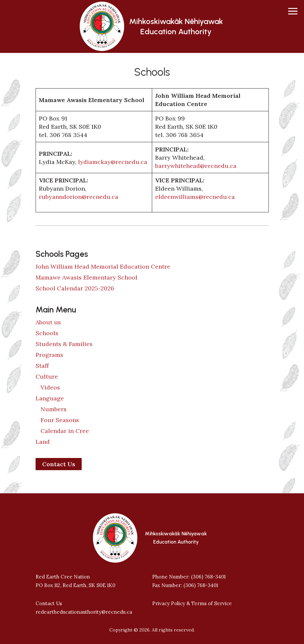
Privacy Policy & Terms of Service (192, 603)
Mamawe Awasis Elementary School (86, 277)
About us (48, 322)
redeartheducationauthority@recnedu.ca (84, 612)
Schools (47, 333)
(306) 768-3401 (208, 577)
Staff (42, 366)
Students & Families (64, 344)
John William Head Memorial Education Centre (103, 267)
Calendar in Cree (65, 431)
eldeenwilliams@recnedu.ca (195, 197)
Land (43, 442)
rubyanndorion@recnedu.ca (79, 197)
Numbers (54, 409)
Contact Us (59, 464)
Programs (49, 355)
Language (50, 398)
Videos (50, 387)
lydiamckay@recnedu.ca (113, 162)
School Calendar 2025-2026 (75, 288)
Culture (47, 376)
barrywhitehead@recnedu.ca (196, 166)
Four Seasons (60, 420)
